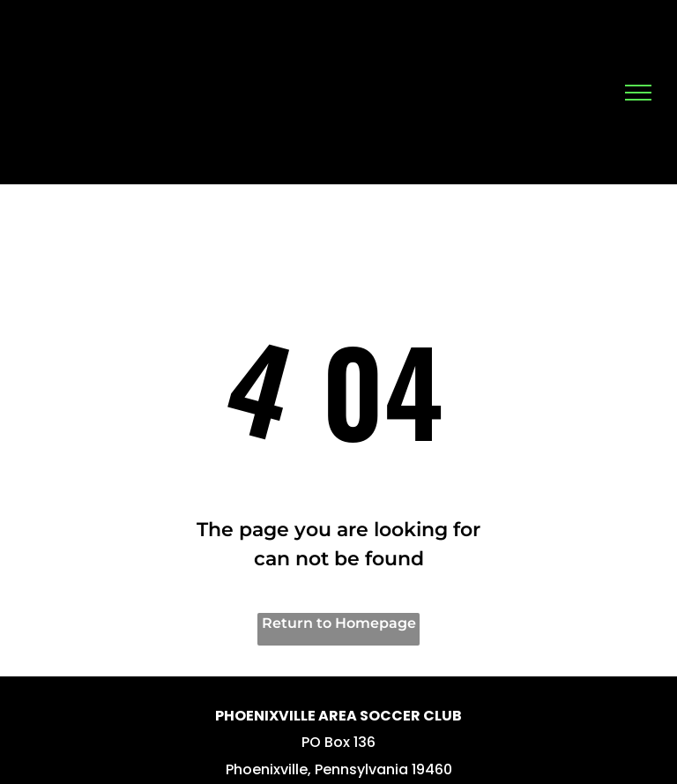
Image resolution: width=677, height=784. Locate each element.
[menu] (638, 93)
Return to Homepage (339, 623)
